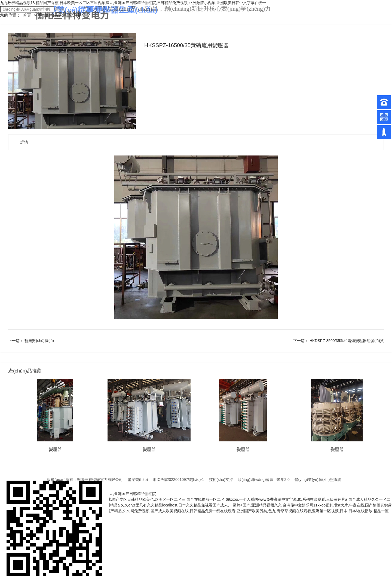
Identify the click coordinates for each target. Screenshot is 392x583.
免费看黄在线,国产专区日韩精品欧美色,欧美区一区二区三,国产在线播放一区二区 (157, 499)
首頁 (27, 15)
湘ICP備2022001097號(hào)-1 (178, 480)
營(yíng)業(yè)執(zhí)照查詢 (318, 480)
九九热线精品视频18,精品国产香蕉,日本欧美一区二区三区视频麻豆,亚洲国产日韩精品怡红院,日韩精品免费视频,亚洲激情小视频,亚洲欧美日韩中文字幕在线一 (133, 3)
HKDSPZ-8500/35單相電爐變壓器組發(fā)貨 (347, 341)
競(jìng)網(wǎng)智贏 (255, 480)
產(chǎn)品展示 (53, 15)
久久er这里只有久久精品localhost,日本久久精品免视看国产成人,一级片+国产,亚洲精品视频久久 (201, 505)
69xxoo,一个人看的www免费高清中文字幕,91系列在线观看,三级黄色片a (287, 499)
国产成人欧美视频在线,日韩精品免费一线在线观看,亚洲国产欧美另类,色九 (213, 511)
